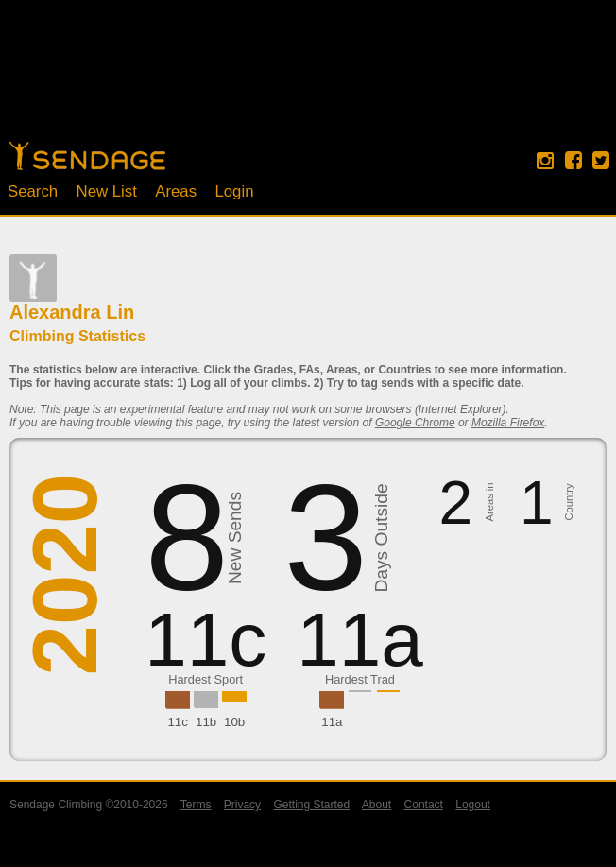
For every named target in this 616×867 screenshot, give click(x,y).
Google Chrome (415, 423)
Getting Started (311, 805)
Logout (473, 805)
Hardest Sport (205, 679)
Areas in (489, 503)
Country (570, 503)
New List (107, 191)
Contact (424, 805)
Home (87, 156)
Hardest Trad (360, 679)
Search (33, 191)
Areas (176, 191)
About (376, 805)
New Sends (235, 538)
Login (234, 191)
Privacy (242, 805)
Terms (196, 805)
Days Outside (381, 538)
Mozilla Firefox (508, 423)
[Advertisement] (308, 80)
